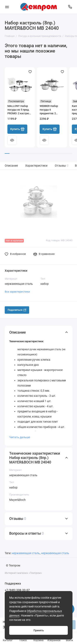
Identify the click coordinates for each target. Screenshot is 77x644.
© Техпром (13, 566)
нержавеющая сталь (26, 553)
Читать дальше (20, 437)
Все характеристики (17, 292)
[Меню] (7, 7)
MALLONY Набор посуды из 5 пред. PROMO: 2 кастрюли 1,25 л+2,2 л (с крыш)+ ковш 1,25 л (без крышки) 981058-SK (20, 110)
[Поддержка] (70, 7)
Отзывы (62, 166)
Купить (17, 129)
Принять (39, 630)
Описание (11, 166)
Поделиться (17, 310)
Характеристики (36, 166)
